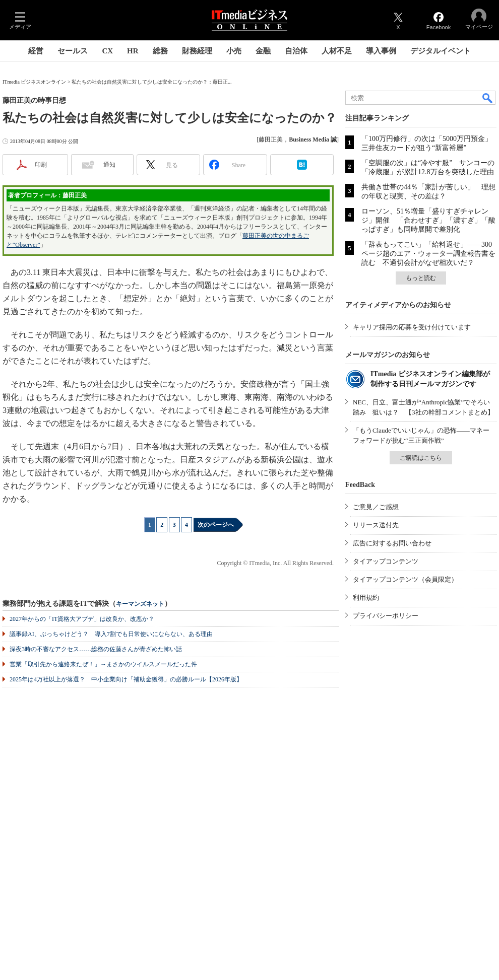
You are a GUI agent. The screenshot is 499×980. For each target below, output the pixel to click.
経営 (36, 51)
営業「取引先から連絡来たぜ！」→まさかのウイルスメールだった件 (103, 664)
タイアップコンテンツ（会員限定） (405, 579)
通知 (109, 165)
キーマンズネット (140, 604)
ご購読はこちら (421, 458)
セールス (73, 51)
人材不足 (337, 51)
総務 (160, 51)
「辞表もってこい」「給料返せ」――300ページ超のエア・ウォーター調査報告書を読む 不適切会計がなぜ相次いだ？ (428, 254)
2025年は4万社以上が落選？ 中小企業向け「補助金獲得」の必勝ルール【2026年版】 (126, 679)
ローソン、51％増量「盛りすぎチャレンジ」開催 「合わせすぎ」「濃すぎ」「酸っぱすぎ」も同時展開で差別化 (428, 220)
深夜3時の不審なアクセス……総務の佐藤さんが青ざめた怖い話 (96, 649)
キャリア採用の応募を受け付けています (412, 327)
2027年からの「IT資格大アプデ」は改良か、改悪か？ (82, 619)
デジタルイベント (441, 51)
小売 (234, 51)
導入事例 (381, 51)
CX (107, 51)
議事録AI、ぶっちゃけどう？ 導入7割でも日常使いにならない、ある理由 (111, 634)
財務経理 (197, 51)
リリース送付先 (376, 525)
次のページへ (216, 525)
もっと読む (421, 278)
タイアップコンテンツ (386, 561)
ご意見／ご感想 (376, 507)
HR (133, 51)
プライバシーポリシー (386, 616)
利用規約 (366, 598)
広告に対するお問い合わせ (392, 543)
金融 (263, 51)
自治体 (296, 51)
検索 (488, 98)
